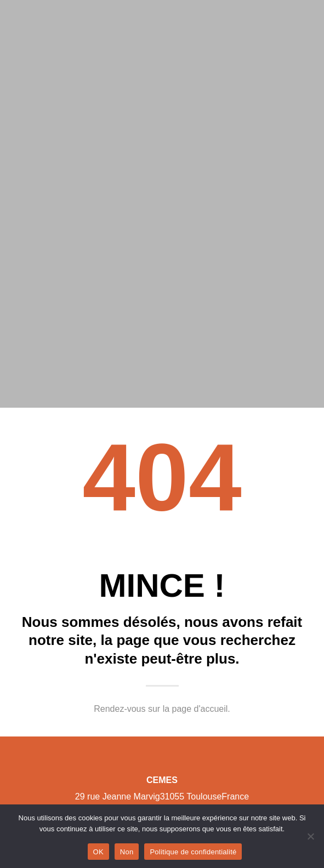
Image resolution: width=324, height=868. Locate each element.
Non (127, 852)
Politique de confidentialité (193, 852)
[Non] (310, 836)
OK (98, 852)
